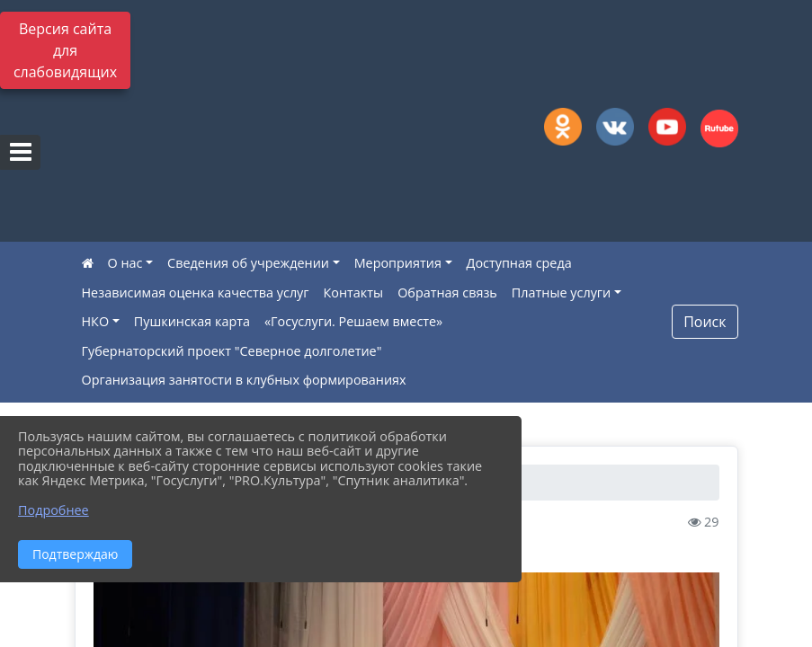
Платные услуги (561, 292)
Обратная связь (447, 292)
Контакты (354, 292)
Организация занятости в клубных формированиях (244, 380)
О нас (125, 263)
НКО (96, 321)
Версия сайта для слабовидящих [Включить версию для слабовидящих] (65, 50)
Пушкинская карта (192, 321)
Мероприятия (398, 263)
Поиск (705, 322)
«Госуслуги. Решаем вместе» (353, 321)
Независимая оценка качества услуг (196, 292)
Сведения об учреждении (248, 263)
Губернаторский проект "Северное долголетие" (232, 351)
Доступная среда (519, 263)
